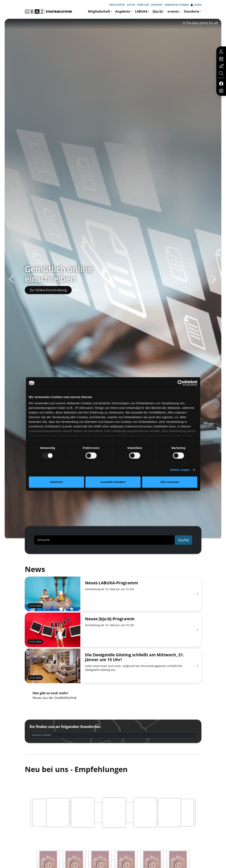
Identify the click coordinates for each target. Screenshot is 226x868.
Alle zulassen (170, 482)
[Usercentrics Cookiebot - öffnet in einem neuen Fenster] (180, 383)
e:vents (173, 11)
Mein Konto (117, 5)
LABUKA (141, 11)
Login (196, 5)
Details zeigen (180, 470)
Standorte (192, 11)
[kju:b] (158, 11)
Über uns (143, 5)
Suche (131, 5)
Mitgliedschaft (99, 11)
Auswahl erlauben (113, 482)
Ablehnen (56, 482)
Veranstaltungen (177, 5)
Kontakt (157, 5)
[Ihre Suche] (104, 540)
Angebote (123, 11)
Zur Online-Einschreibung (48, 290)
